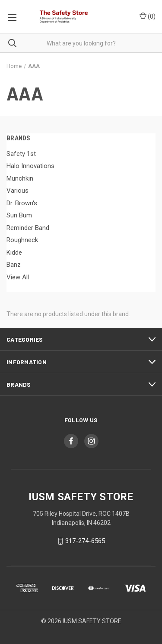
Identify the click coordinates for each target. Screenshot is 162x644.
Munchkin (20, 178)
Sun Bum (19, 215)
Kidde (14, 252)
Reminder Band (28, 228)
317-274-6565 (85, 541)
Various (17, 191)
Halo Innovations (30, 166)
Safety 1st (21, 154)
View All (18, 277)
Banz (14, 265)
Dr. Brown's (22, 203)
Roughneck (22, 240)
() (148, 16)
